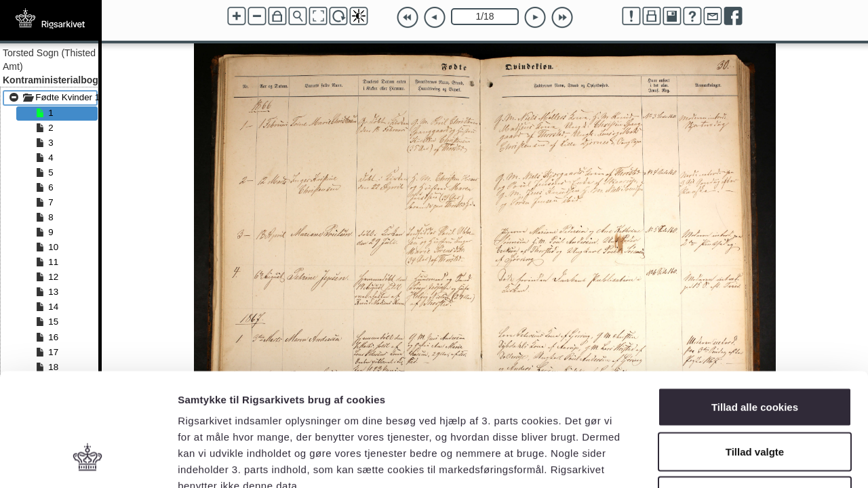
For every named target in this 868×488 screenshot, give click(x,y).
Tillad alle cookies (755, 310)
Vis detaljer (705, 461)
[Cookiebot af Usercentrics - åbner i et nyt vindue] (88, 462)
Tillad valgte (755, 355)
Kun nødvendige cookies (755, 399)
